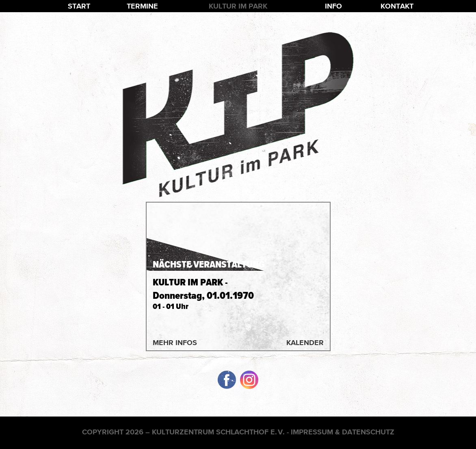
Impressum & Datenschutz (343, 432)
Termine (142, 6)
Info (333, 6)
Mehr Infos (175, 342)
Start (79, 6)
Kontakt (397, 6)
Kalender (305, 342)
